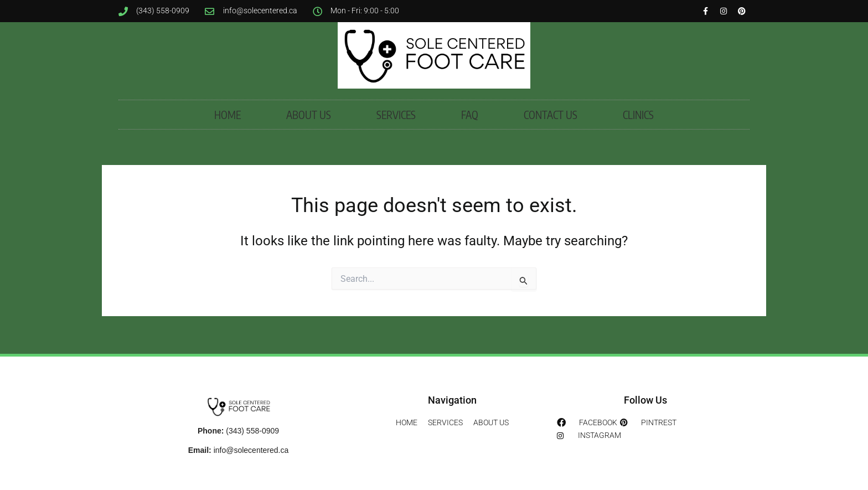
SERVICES (396, 117)
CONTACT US (551, 117)
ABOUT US (309, 117)
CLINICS (638, 117)
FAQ (470, 117)
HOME (228, 117)
